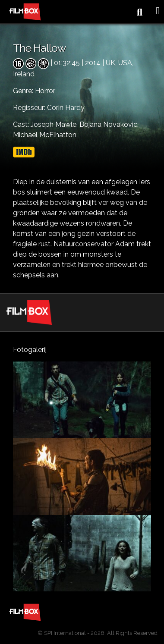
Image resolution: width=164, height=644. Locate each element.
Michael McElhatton (45, 135)
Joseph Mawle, (55, 124)
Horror (45, 91)
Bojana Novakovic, (109, 124)
